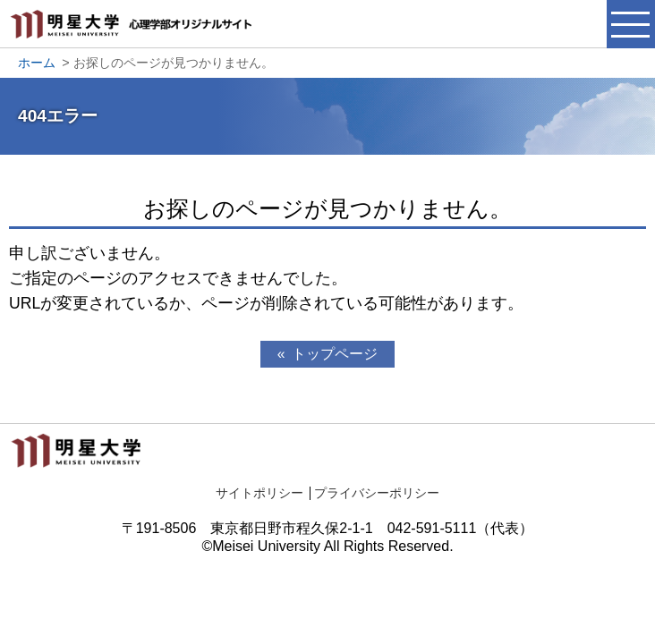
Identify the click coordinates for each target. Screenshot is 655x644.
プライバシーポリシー (377, 493)
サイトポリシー (259, 493)
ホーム (37, 63)
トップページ (335, 354)
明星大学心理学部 (134, 33)
